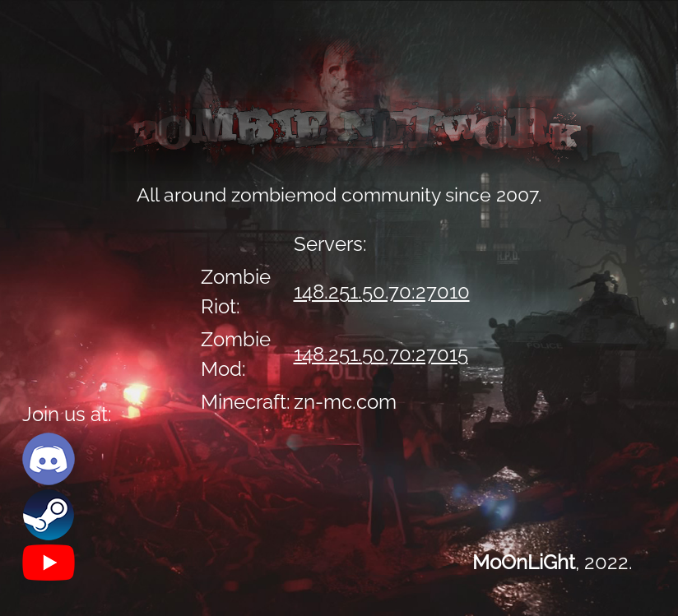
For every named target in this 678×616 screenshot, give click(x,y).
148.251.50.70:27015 (381, 354)
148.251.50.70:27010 (382, 292)
